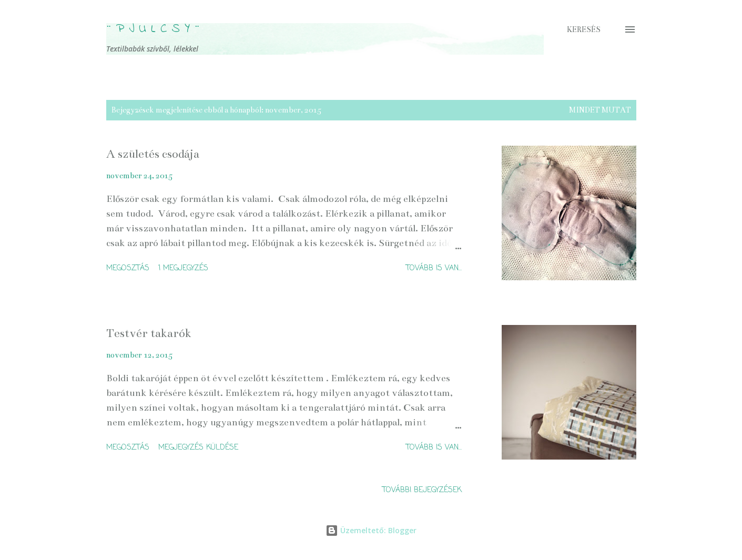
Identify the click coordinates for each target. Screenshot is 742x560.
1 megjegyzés (183, 268)
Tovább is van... (434, 268)
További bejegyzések (422, 490)
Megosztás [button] (128, 268)
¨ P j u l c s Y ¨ (153, 29)
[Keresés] (584, 29)
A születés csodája (153, 154)
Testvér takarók (149, 333)
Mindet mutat (600, 110)
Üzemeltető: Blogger (371, 530)
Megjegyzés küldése (198, 448)
